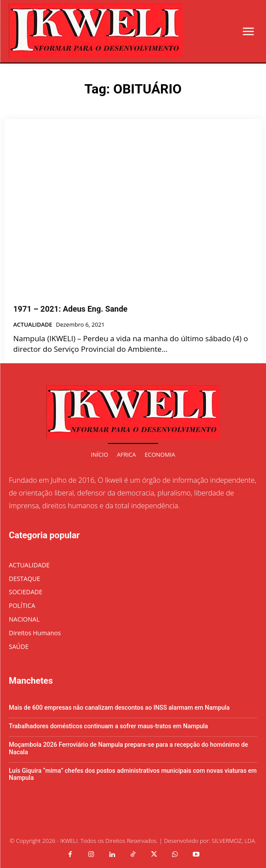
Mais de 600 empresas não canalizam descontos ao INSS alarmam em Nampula (119, 708)
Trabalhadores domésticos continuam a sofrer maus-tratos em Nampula (108, 726)
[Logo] (96, 31)
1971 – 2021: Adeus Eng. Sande (70, 309)
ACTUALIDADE (33, 325)
